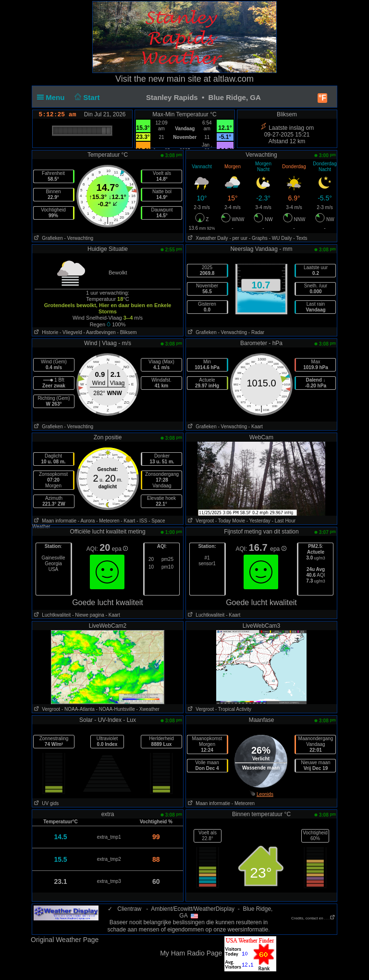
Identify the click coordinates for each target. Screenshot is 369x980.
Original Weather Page (65, 940)
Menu (53, 97)
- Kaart (256, 427)
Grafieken (48, 238)
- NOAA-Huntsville (116, 709)
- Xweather (148, 709)
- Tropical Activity (233, 709)
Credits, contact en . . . (313, 918)
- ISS (142, 521)
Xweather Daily (207, 238)
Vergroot (200, 521)
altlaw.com (234, 79)
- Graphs (258, 238)
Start (86, 97)
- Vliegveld (71, 332)
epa (120, 549)
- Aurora (86, 521)
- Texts (300, 238)
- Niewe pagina (88, 615)
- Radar (256, 332)
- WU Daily (281, 238)
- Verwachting (79, 238)
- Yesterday (258, 521)
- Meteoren (108, 521)
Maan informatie (54, 521)
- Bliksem (127, 332)
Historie (45, 332)
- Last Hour (284, 521)
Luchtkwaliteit (51, 615)
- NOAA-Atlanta (78, 709)
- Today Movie (230, 521)
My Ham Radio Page (191, 953)
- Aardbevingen (100, 332)
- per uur (238, 238)
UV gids (45, 803)
